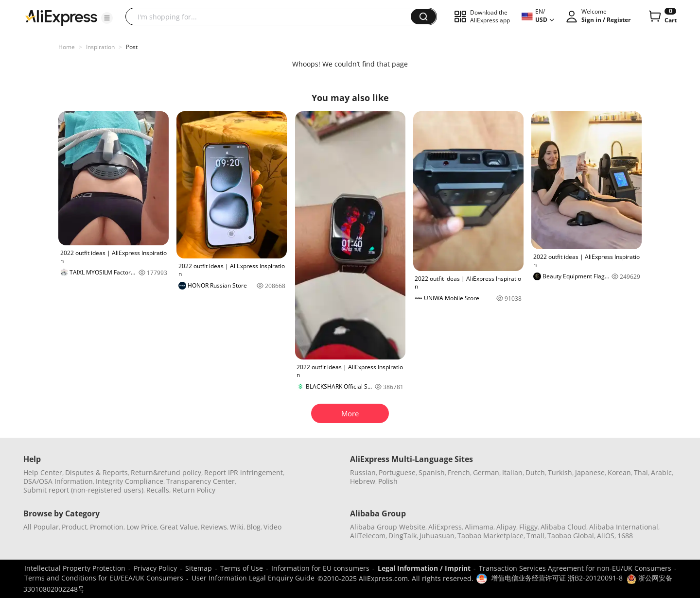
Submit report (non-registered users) (83, 490)
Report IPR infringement (244, 472)
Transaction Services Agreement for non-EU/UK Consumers (575, 568)
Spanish (432, 472)
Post (132, 47)
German (486, 472)
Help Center (43, 472)
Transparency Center (201, 481)
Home (67, 47)
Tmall (535, 536)
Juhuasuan (437, 536)
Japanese (590, 472)
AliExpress (445, 527)
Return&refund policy (166, 472)
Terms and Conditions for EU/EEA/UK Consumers (104, 578)
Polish (388, 481)
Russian (363, 472)
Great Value (179, 527)
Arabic (661, 472)
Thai (641, 472)
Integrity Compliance (130, 481)
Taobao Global (571, 536)
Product (74, 527)
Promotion (107, 527)
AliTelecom (368, 536)
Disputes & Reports (96, 472)
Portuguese (397, 472)
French (459, 472)
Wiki (237, 527)
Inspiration (100, 47)
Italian (512, 472)
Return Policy (194, 490)
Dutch (535, 472)
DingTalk (402, 536)
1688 (625, 536)
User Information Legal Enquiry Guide (253, 578)
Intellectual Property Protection (75, 568)
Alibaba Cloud (563, 527)
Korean (619, 472)
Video (272, 527)
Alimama (479, 527)
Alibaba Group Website (388, 527)
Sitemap (199, 568)
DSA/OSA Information (58, 481)
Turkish (560, 472)
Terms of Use (242, 568)
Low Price (142, 527)
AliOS (606, 536)
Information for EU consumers (320, 568)
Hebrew (363, 481)
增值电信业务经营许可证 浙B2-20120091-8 (557, 578)
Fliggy (528, 527)
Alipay (506, 527)
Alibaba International (624, 527)
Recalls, (159, 490)
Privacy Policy (155, 568)
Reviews (214, 527)
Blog (254, 527)
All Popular (41, 527)
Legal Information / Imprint (424, 568)
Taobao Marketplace (490, 536)
